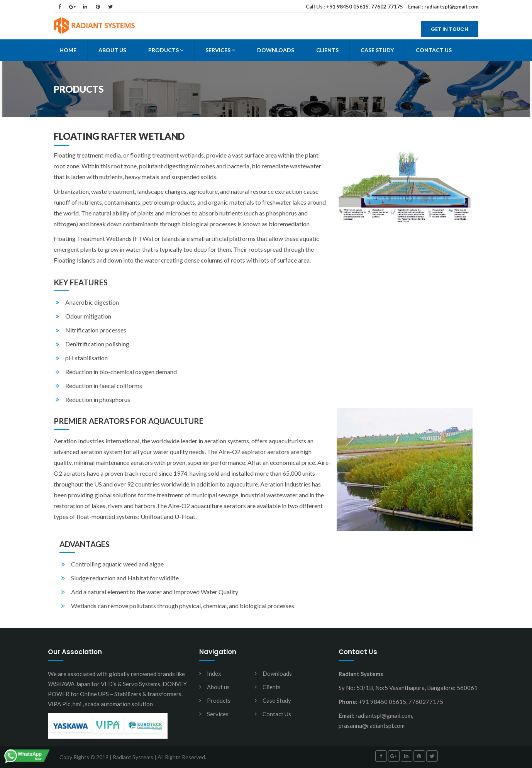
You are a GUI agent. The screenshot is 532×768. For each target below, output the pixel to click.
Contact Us (434, 50)
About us (218, 687)
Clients (327, 50)
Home (68, 50)
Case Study (377, 50)
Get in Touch (450, 29)
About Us (112, 50)
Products (166, 50)
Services (220, 50)
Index (214, 673)
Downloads (276, 50)
